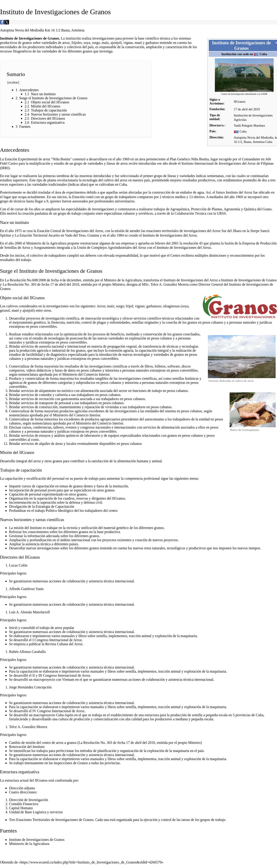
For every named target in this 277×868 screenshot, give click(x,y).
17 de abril (241, 109)
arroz (66, 43)
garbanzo (152, 43)
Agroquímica (180, 209)
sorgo (96, 43)
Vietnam (68, 679)
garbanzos (154, 306)
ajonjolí (116, 43)
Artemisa (259, 142)
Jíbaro (237, 231)
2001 (175, 243)
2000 (18, 243)
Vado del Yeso (75, 235)
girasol (5, 310)
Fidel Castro (9, 163)
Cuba (263, 54)
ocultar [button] (13, 82)
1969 (126, 159)
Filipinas (267, 163)
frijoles (76, 43)
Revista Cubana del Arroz (64, 644)
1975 (18, 231)
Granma (93, 235)
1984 (120, 235)
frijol (129, 306)
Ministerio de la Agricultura (46, 243)
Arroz (101, 306)
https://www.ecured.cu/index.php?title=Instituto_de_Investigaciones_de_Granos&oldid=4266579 (91, 862)
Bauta (247, 142)
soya (87, 43)
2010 (257, 109)
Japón (69, 715)
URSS (221, 213)
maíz (105, 43)
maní (138, 43)
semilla (197, 715)
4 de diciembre (70, 280)
